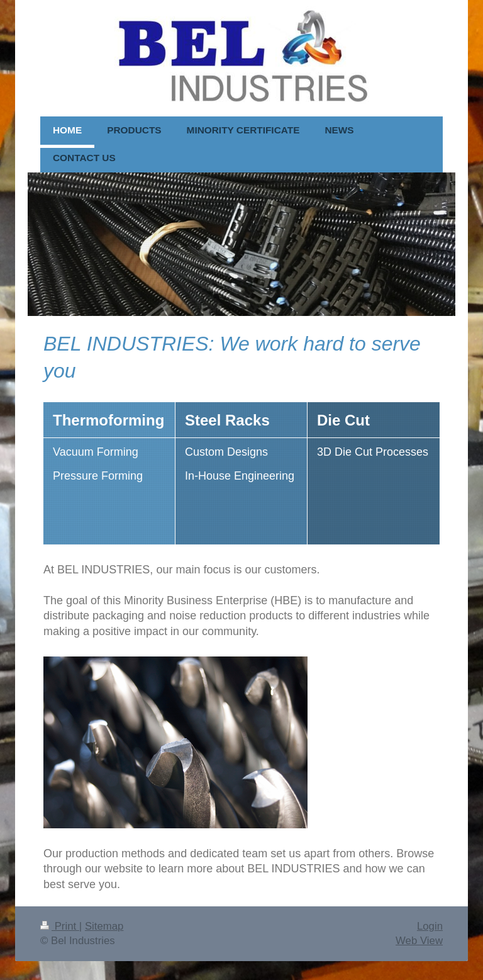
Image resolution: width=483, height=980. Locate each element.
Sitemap (104, 926)
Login (430, 926)
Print (60, 926)
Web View (419, 941)
